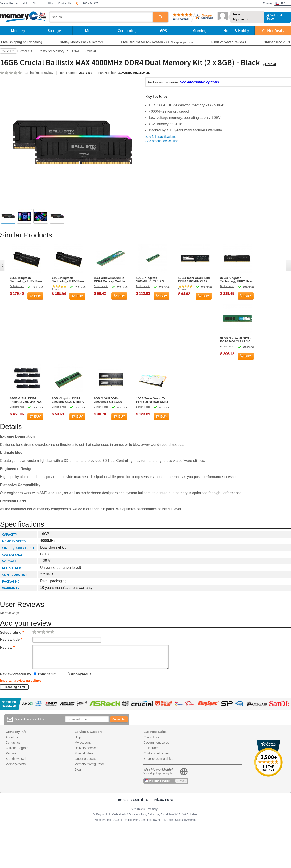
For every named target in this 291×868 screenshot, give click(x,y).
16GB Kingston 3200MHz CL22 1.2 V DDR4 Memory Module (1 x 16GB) (152, 280)
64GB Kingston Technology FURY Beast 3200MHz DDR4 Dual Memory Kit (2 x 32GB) (69, 280)
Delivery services (86, 748)
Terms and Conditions (133, 800)
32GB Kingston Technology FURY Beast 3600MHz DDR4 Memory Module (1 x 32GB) (237, 280)
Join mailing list (9, 4)
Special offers (84, 753)
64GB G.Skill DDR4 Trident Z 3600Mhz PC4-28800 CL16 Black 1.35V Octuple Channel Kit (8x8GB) (26, 400)
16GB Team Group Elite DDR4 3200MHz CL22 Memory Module (194, 280)
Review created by (16, 674)
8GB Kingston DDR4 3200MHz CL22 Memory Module (68, 400)
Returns (11, 753)
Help (25, 4)
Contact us (13, 743)
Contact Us (65, 4)
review (56, 289)
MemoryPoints (16, 764)
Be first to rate (17, 286)
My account (241, 19)
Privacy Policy (164, 800)
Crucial (271, 64)
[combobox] (101, 17)
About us (12, 737)
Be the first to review (39, 73)
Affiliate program (17, 748)
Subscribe (119, 719)
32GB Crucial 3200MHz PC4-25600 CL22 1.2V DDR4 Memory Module (236, 340)
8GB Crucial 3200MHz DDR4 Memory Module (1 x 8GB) (109, 280)
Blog (51, 4)
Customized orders (157, 753)
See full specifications (161, 137)
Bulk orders (151, 748)
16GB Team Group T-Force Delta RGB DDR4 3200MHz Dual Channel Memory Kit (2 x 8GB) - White (152, 400)
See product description (162, 141)
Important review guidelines (21, 681)
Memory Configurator (89, 764)
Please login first (14, 687)
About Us (38, 4)
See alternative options (199, 82)
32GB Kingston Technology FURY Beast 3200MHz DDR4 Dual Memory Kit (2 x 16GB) (27, 280)
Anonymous (79, 674)
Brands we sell (16, 759)
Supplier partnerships (158, 759)
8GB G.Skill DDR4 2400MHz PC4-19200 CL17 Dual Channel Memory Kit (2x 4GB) (108, 400)
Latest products (85, 759)
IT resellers (151, 737)
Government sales (156, 743)
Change (181, 781)
